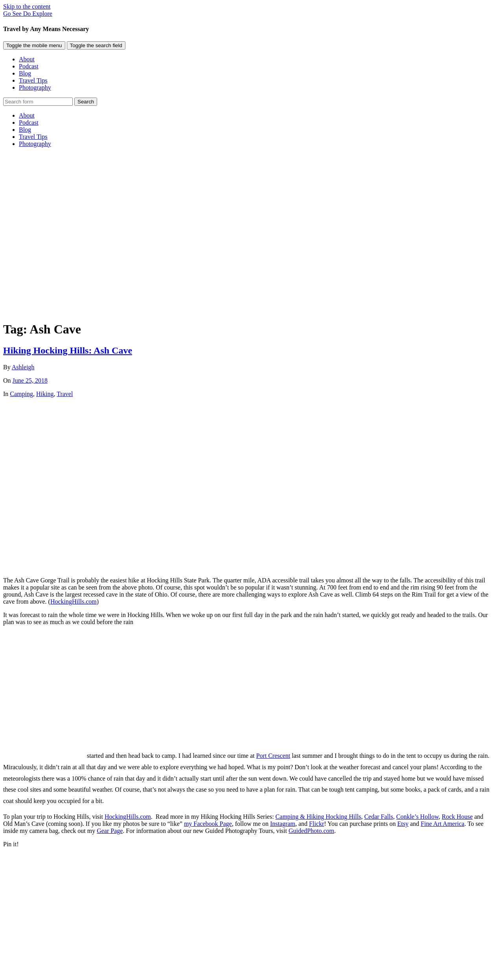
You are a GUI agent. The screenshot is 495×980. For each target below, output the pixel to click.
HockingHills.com (74, 601)
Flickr (317, 824)
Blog (25, 73)
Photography (35, 87)
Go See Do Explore (28, 14)
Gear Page (110, 831)
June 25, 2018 (30, 380)
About (27, 59)
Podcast (29, 66)
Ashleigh (23, 367)
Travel (65, 394)
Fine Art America (443, 824)
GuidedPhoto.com (311, 831)
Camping (21, 394)
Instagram (283, 824)
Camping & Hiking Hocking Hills (318, 817)
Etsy (403, 824)
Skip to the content (27, 6)
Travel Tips (33, 80)
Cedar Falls (378, 817)
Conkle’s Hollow (418, 817)
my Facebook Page (208, 824)
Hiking (45, 394)
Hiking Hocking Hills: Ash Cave (68, 350)
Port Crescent (273, 756)
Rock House (457, 817)
